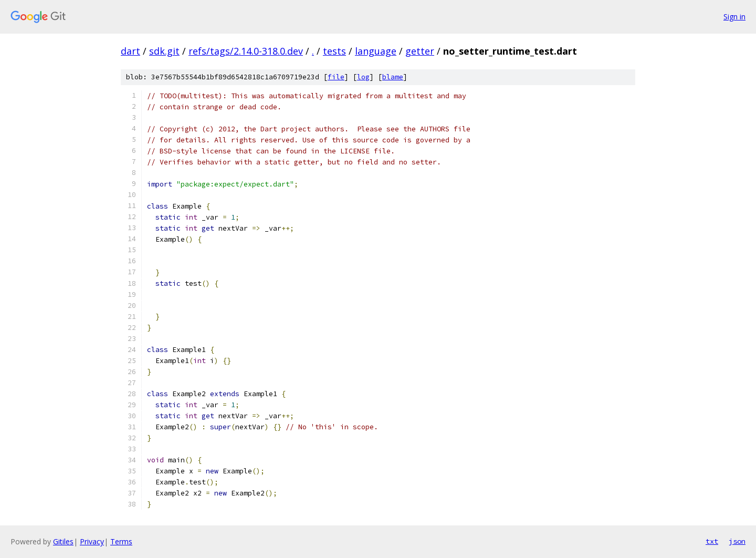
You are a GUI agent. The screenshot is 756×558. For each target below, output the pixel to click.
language (376, 51)
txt (712, 541)
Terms (121, 541)
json (737, 541)
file (336, 77)
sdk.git (164, 51)
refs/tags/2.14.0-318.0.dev (246, 51)
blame (393, 77)
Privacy (92, 541)
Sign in (734, 17)
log (363, 77)
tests (334, 51)
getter (420, 51)
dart (130, 51)
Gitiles (63, 541)
